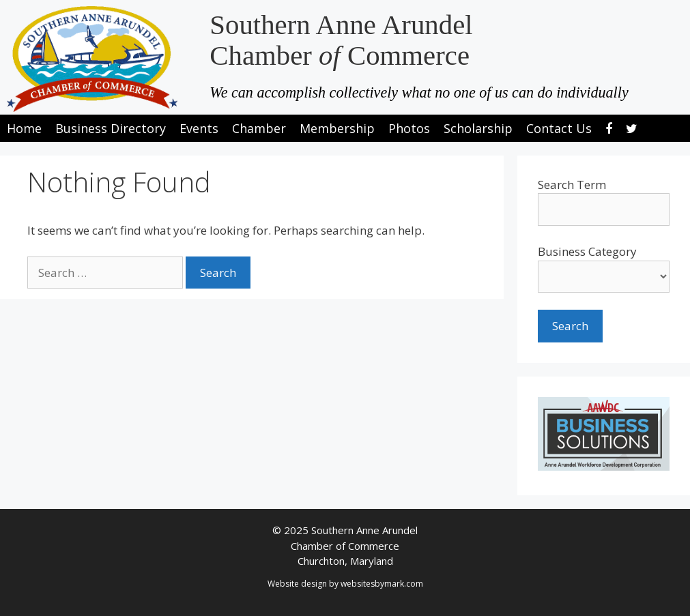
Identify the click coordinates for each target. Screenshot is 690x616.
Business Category (587, 251)
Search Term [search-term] (572, 185)
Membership (337, 128)
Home (24, 128)
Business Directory (111, 128)
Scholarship (478, 128)
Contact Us (559, 128)
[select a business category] (604, 277)
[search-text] (604, 209)
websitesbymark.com (382, 584)
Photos (409, 128)
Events (199, 128)
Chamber (259, 128)
